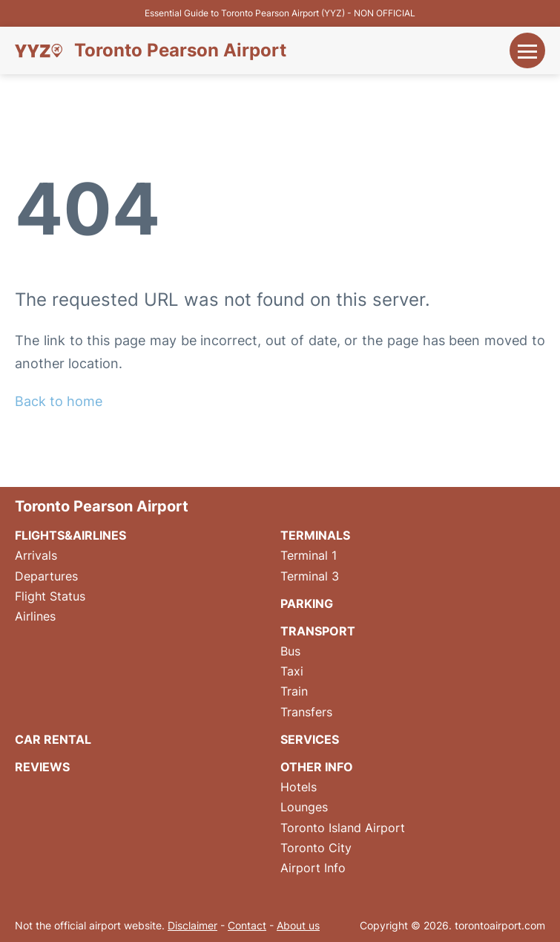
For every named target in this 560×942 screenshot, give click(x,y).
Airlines (35, 616)
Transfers (306, 712)
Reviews (42, 767)
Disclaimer (192, 925)
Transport (318, 631)
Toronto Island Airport (343, 828)
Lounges (304, 807)
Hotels (299, 787)
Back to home (59, 401)
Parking (307, 604)
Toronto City (316, 848)
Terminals (315, 535)
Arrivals (36, 555)
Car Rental (53, 739)
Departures (46, 576)
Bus (290, 651)
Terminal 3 (310, 576)
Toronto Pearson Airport (180, 50)
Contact (247, 925)
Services (310, 739)
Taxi (292, 671)
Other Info (317, 767)
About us (298, 925)
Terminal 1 (309, 555)
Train (294, 691)
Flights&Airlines (70, 535)
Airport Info (313, 868)
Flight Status (50, 596)
